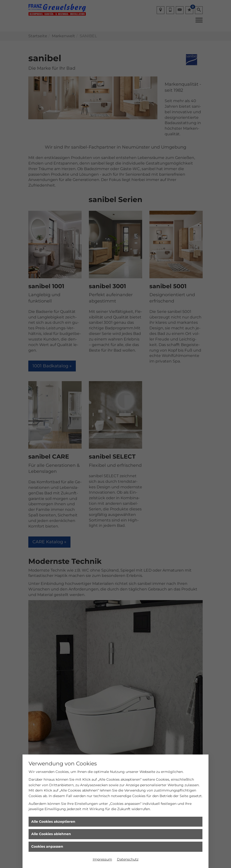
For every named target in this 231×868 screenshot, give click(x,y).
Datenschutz (128, 859)
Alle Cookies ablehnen (51, 834)
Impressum (102, 859)
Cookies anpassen (47, 846)
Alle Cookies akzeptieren (53, 822)
